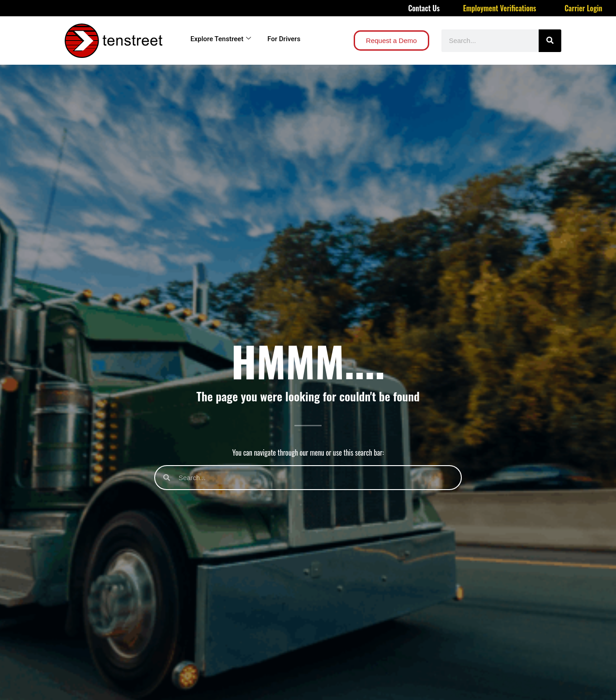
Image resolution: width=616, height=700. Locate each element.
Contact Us (424, 8)
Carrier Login (583, 8)
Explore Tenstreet (221, 39)
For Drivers (284, 39)
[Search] (550, 41)
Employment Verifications (500, 8)
